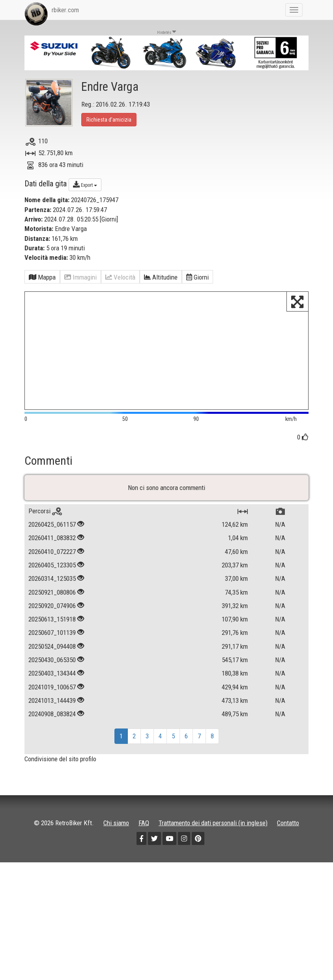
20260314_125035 (52, 636)
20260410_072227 (52, 608)
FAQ (144, 880)
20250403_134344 (52, 730)
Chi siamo (116, 880)
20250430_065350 (52, 717)
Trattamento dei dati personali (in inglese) (213, 880)
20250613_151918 (52, 676)
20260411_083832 (52, 595)
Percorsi (45, 568)
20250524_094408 (52, 703)
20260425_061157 (52, 582)
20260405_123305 (52, 622)
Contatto (288, 880)
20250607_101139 (52, 690)
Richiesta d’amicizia (109, 120)
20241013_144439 (52, 758)
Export (85, 184)
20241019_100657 (52, 744)
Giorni (109, 219)
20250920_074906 (52, 663)
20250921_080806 (52, 649)
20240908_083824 (52, 771)
